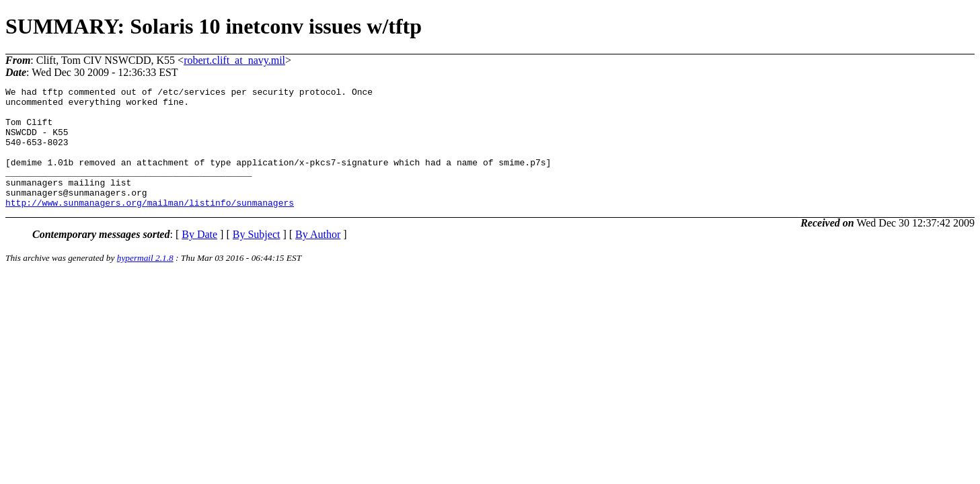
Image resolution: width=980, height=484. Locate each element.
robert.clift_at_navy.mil (234, 60)
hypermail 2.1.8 (145, 282)
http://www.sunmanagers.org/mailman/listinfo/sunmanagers (150, 227)
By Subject (257, 258)
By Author (318, 258)
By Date (199, 258)
